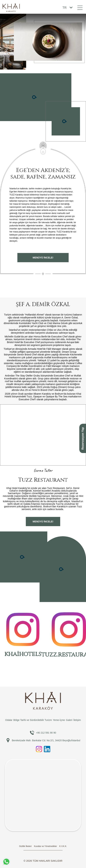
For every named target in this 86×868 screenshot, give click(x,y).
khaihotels (23, 635)
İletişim (77, 720)
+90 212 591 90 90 (43, 733)
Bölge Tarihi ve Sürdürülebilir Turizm (33, 720)
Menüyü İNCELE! (43, 258)
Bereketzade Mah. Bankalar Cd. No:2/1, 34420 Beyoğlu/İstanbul (43, 740)
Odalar (9, 720)
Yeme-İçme (59, 720)
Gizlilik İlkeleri (25, 846)
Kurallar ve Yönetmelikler (45, 846)
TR (64, 8)
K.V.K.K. (63, 846)
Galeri (69, 720)
